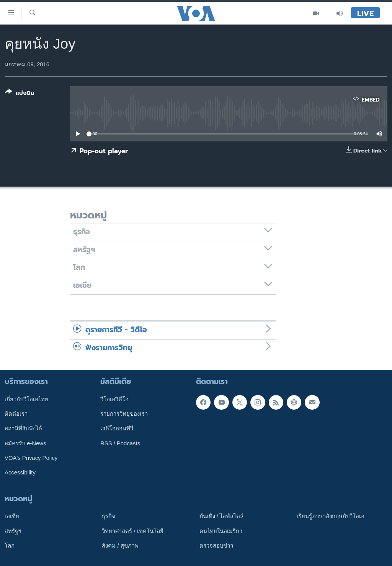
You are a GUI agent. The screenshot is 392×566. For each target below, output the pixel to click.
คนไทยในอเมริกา (221, 531)
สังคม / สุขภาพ (120, 546)
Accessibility (20, 472)
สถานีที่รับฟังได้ (23, 429)
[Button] (20, 94)
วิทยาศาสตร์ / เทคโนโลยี (132, 531)
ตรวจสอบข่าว (216, 546)
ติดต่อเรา (16, 414)
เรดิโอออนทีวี (117, 429)
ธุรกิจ (109, 516)
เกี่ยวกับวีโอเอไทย (26, 399)
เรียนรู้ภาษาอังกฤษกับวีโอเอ (331, 516)
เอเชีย (12, 516)
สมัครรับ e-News (25, 443)
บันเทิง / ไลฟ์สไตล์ (221, 516)
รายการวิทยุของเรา (124, 414)
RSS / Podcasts (120, 443)
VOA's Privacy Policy (31, 458)
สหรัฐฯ (13, 531)
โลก (10, 546)
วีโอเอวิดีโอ (114, 399)
